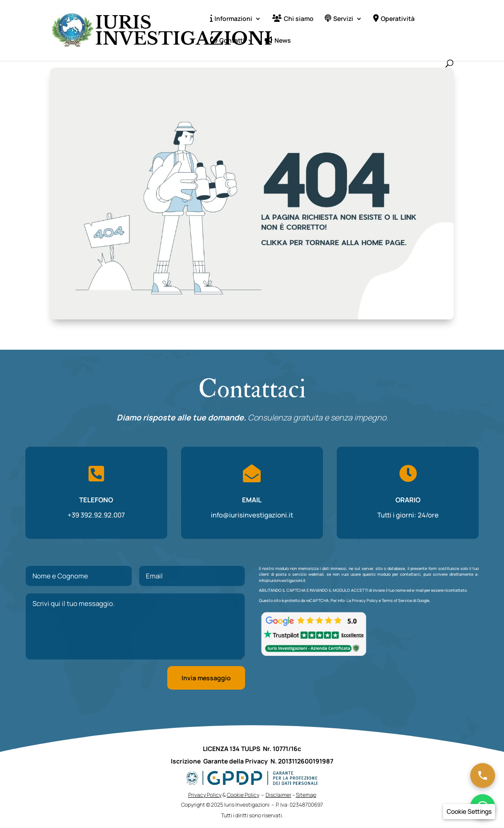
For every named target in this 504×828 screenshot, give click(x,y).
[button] (469, 812)
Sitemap (306, 795)
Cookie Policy (243, 795)
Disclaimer (278, 795)
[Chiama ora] (483, 775)
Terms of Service (397, 600)
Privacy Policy (365, 600)
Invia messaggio (206, 678)
